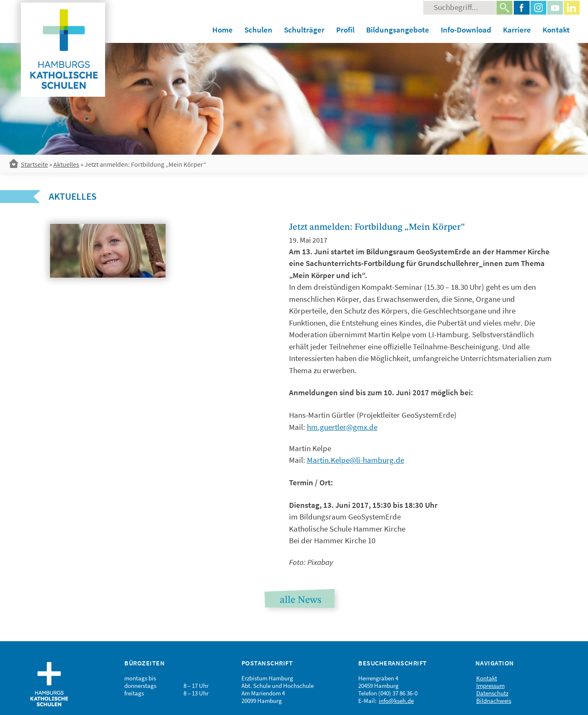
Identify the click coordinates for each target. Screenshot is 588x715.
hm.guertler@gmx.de (342, 427)
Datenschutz (492, 693)
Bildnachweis (494, 701)
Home (222, 30)
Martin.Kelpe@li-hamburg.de (356, 460)
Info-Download (466, 30)
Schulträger (304, 30)
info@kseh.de (396, 701)
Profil (345, 30)
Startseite (34, 164)
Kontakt (556, 30)
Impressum (490, 686)
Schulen (258, 30)
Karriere (517, 30)
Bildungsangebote (398, 30)
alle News (300, 600)
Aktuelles (66, 164)
